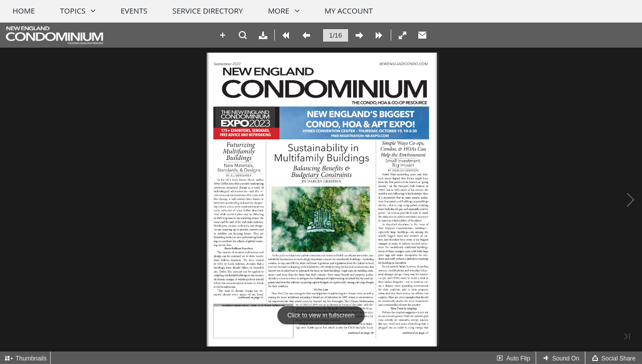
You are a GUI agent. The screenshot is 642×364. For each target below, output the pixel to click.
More (279, 11)
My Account (349, 11)
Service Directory (208, 11)
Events (134, 11)
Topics (73, 11)
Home (24, 11)
